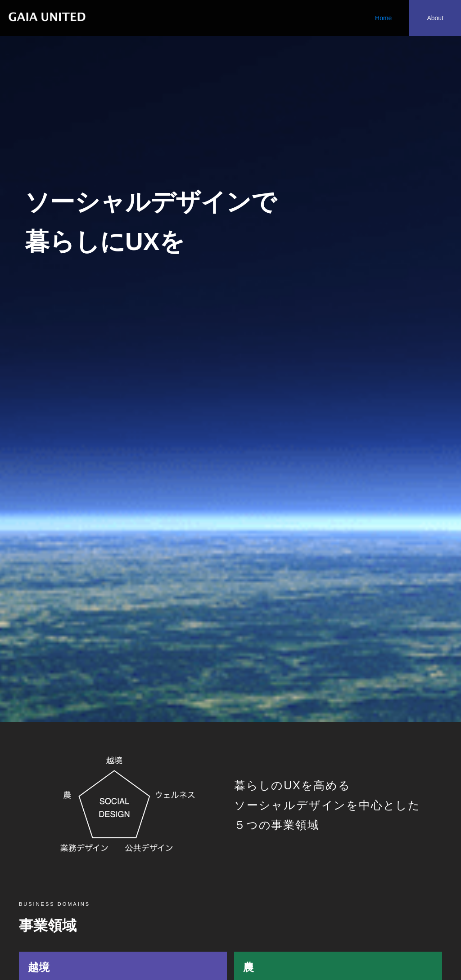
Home (383, 18)
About (435, 18)
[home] (46, 13)
